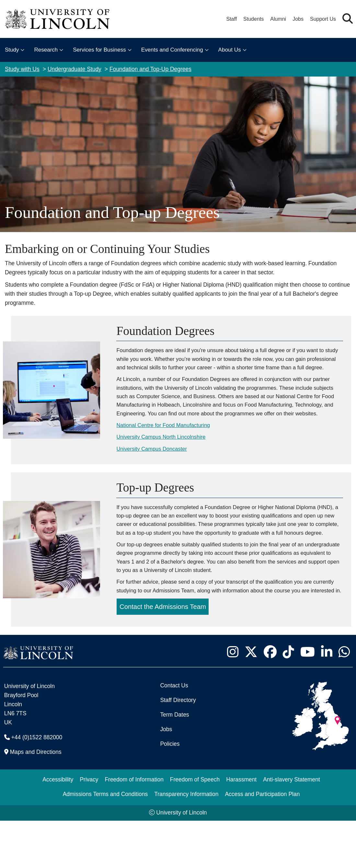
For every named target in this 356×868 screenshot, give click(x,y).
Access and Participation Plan (262, 841)
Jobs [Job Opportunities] (166, 777)
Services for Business (99, 50)
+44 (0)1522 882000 (37, 785)
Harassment (241, 827)
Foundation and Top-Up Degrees (150, 69)
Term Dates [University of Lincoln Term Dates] (174, 762)
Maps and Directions (36, 799)
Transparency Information (186, 841)
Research (46, 50)
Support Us (323, 19)
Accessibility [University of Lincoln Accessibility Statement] (58, 827)
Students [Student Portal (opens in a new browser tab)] (253, 19)
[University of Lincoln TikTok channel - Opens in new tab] (288, 699)
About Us (230, 50)
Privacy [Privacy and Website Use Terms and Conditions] (89, 827)
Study (12, 50)
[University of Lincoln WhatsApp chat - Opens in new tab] (344, 699)
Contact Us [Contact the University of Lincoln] (174, 733)
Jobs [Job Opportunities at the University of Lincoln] (298, 19)
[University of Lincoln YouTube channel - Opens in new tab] (307, 699)
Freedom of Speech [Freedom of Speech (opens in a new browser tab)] (195, 827)
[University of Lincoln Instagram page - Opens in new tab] (233, 699)
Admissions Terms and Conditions (105, 841)
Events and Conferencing (172, 50)
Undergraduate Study (75, 69)
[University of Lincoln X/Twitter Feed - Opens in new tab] (251, 699)
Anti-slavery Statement (292, 827)
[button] (348, 19)
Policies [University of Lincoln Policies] (170, 791)
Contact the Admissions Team (165, 654)
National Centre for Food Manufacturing (168, 447)
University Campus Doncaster (156, 472)
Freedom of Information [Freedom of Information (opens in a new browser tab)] (134, 827)
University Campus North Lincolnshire (166, 460)
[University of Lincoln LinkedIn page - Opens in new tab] (327, 699)
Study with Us (22, 69)
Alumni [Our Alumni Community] (278, 19)
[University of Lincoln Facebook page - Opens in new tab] (270, 699)
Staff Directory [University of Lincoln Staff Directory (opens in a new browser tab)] (178, 747)
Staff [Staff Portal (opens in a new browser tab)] (231, 19)
